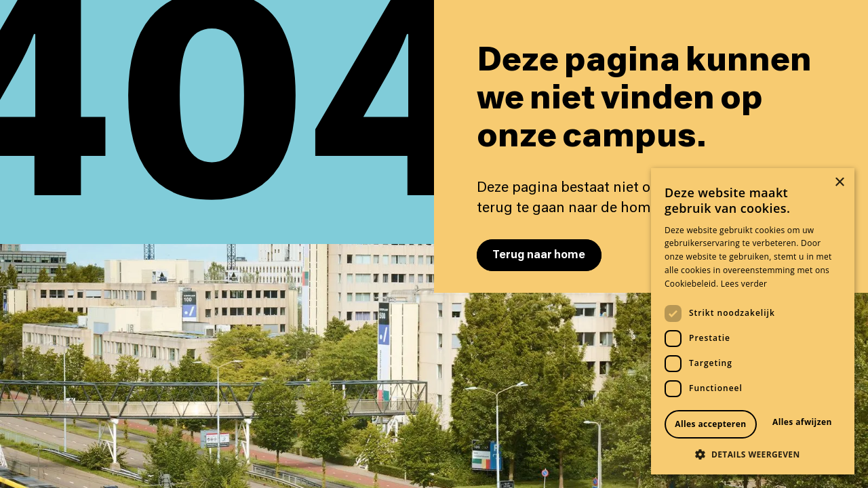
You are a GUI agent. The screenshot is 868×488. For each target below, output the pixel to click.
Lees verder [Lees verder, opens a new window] (744, 284)
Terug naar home (539, 255)
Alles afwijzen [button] (802, 422)
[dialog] (753, 321)
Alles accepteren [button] (710, 424)
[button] (753, 454)
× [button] (839, 183)
